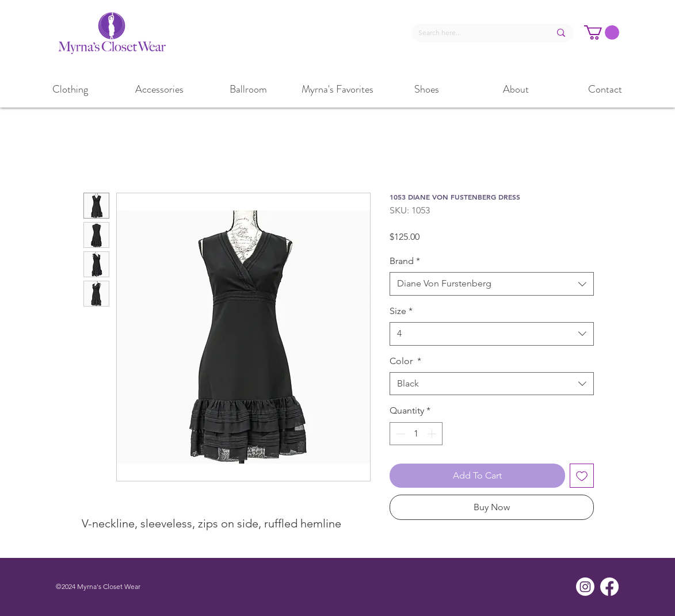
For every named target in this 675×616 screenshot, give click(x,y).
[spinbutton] (416, 434)
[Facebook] (609, 587)
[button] (602, 32)
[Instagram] (585, 587)
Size (401, 311)
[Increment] (433, 434)
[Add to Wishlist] (582, 476)
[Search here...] (476, 33)
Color (405, 361)
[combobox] (492, 284)
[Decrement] (399, 434)
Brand (405, 261)
